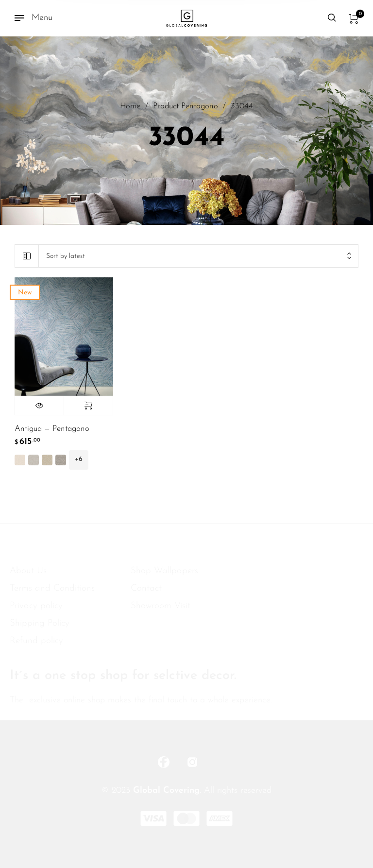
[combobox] (198, 256)
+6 (79, 459)
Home (130, 107)
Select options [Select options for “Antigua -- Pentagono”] (88, 406)
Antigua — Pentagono (52, 429)
